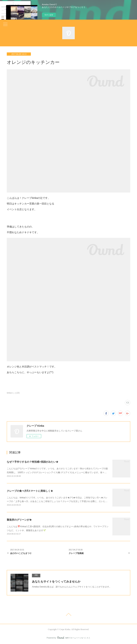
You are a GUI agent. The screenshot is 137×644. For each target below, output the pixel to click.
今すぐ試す (49, 15)
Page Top (68, 615)
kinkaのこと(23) (13, 393)
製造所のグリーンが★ (19, 520)
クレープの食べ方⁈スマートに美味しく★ (30, 491)
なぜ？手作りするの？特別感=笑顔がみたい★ (32, 462)
